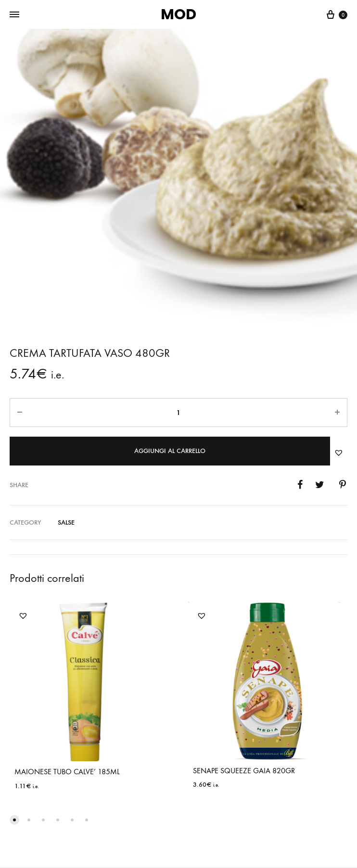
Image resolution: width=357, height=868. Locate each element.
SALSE (66, 522)
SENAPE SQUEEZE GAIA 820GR (244, 771)
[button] (339, 453)
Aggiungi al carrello (170, 451)
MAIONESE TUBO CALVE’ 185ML (67, 772)
